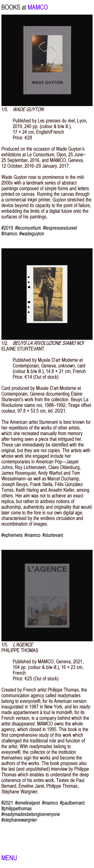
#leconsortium (28, 228)
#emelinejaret (28, 803)
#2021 (7, 803)
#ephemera (12, 535)
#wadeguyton (32, 234)
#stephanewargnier (19, 820)
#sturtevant (53, 535)
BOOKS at (14, 7)
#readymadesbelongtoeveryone (31, 814)
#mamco (9, 234)
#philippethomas (17, 809)
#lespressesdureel (60, 228)
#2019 (7, 228)
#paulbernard (72, 803)
